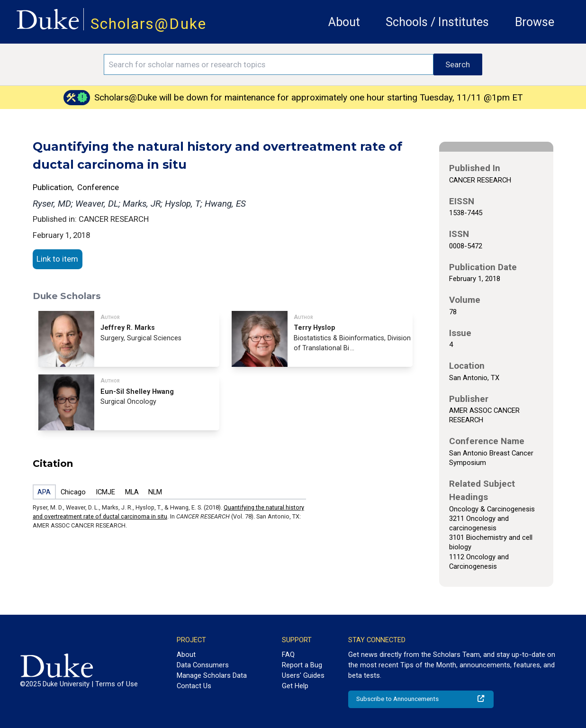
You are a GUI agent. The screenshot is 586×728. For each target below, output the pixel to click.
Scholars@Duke (149, 24)
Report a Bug (302, 665)
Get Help (295, 686)
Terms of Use (117, 684)
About (344, 22)
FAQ (288, 655)
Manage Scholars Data (212, 675)
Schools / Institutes (437, 22)
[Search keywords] (269, 64)
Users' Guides (303, 675)
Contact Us (194, 686)
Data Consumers (203, 665)
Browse (535, 22)
